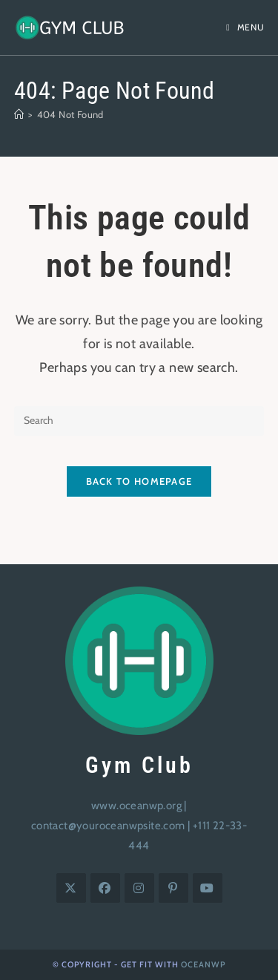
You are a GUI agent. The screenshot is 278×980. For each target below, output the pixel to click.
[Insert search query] (139, 421)
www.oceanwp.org (136, 806)
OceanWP (203, 964)
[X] (71, 888)
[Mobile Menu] (245, 27)
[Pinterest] (173, 888)
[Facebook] (105, 888)
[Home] (19, 114)
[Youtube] (208, 888)
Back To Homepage (139, 481)
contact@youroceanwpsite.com (108, 826)
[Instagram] (139, 888)
